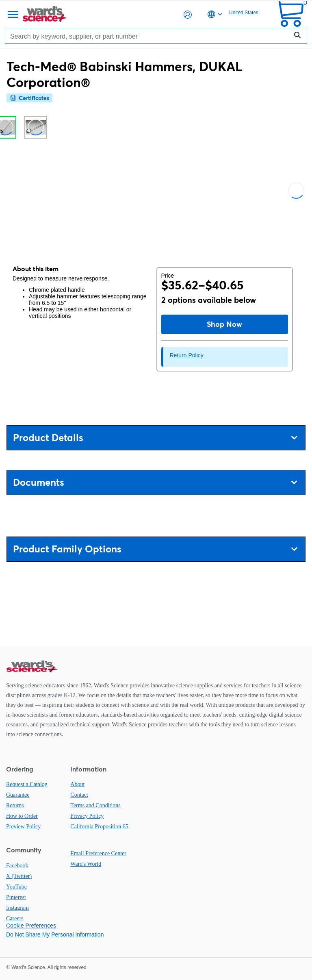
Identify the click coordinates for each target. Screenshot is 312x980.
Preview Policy (23, 827)
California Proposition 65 (99, 827)
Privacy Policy (87, 816)
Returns (15, 805)
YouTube (16, 887)
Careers (15, 918)
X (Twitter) (19, 876)
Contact (79, 795)
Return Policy (187, 355)
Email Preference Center (98, 853)
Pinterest (16, 897)
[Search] (149, 36)
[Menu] (12, 15)
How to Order (22, 816)
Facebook (17, 866)
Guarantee (18, 795)
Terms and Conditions (95, 805)
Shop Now (224, 324)
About (77, 784)
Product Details (155, 438)
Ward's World (86, 864)
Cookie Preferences (31, 926)
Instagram (17, 908)
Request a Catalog (27, 784)
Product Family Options (155, 549)
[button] (188, 15)
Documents (155, 482)
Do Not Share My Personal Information (55, 934)
